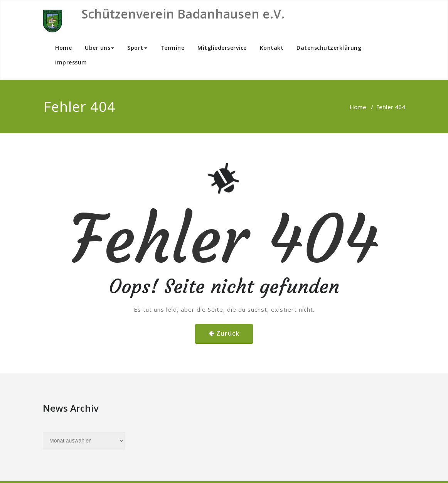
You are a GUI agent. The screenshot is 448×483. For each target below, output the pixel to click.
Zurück (228, 333)
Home (63, 48)
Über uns (99, 48)
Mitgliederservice (222, 48)
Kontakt (272, 48)
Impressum (71, 62)
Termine (173, 48)
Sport (137, 48)
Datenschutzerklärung (329, 48)
